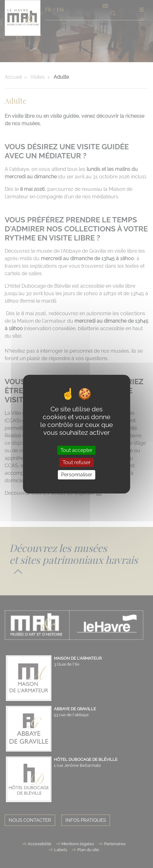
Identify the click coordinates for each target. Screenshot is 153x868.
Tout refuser (77, 462)
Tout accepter (76, 450)
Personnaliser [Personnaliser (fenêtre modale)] (77, 475)
